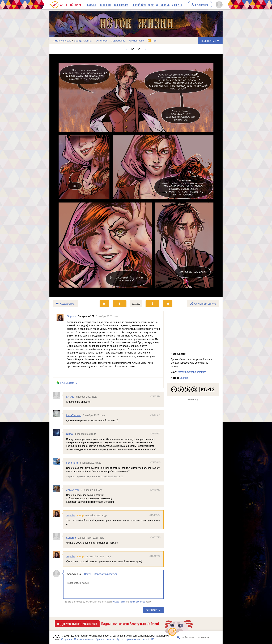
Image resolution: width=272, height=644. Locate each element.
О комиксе (102, 41)
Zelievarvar (73, 490)
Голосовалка (121, 5)
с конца (78, 41)
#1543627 (155, 434)
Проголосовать (68, 383)
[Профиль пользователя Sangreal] (58, 536)
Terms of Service (137, 602)
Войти (88, 574)
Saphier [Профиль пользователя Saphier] (71, 316)
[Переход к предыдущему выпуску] (71, 175)
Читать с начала (62, 41)
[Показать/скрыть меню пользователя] (218, 5)
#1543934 (155, 515)
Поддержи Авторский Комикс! (77, 624)
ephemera (72, 463)
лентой (88, 41)
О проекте (67, 639)
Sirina (69, 434)
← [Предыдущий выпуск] (127, 49)
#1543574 (155, 396)
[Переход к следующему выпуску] (136, 175)
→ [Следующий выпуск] (145, 49)
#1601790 (155, 537)
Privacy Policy (119, 602)
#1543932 (155, 490)
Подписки (105, 5)
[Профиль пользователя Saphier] (60, 344)
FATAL (70, 397)
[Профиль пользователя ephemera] (58, 461)
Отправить (153, 610)
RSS (154, 41)
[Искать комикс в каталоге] (178, 637)
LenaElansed (74, 415)
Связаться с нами (84, 639)
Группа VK (164, 5)
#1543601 (155, 415)
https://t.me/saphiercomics (192, 372)
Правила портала (105, 639)
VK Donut (153, 624)
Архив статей (142, 639)
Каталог (92, 5)
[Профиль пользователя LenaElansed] (58, 414)
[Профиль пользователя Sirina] (58, 432)
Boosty (178, 5)
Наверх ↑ (193, 400)
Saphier (71, 515)
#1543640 (155, 462)
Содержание (118, 41)
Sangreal (71, 538)
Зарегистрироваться (106, 574)
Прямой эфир (139, 5)
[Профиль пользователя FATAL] (58, 395)
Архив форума (125, 639)
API (152, 5)
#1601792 (155, 556)
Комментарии (136, 41)
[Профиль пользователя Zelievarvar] (58, 488)
